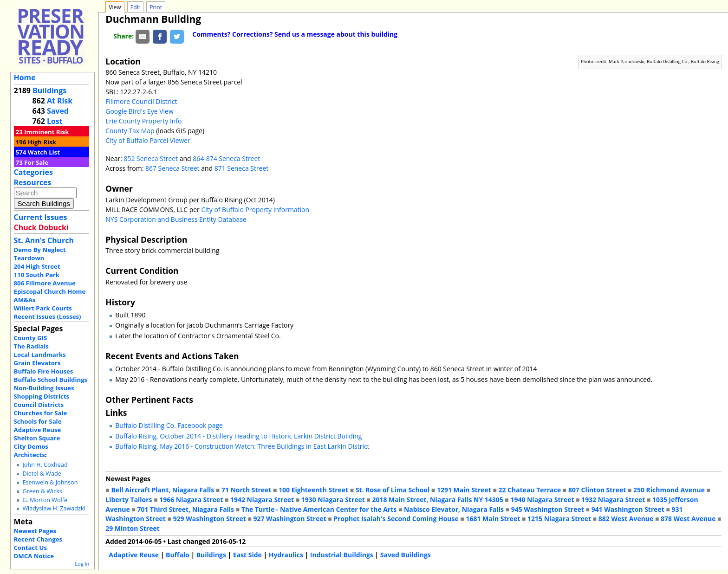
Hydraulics (286, 555)
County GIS (31, 338)
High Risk (42, 142)
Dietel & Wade (42, 474)
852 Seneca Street (151, 158)
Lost (55, 121)
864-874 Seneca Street (226, 158)
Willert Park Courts (43, 308)
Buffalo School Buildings (51, 380)
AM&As (25, 300)
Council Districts (39, 405)
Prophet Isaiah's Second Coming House (396, 519)
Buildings (49, 90)
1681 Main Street (493, 519)
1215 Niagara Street (559, 519)
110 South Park (37, 275)
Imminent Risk (46, 132)
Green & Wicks (42, 491)
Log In (82, 564)
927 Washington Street (290, 519)
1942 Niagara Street (262, 500)
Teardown (29, 258)
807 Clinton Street (597, 490)
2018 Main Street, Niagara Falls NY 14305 (438, 500)
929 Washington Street (210, 519)
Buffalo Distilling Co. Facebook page (169, 425)
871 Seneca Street (242, 168)
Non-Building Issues (44, 388)
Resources (33, 182)
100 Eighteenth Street (313, 490)
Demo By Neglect (40, 250)
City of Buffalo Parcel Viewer (148, 140)
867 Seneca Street (172, 168)
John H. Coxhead (45, 465)
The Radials (31, 346)
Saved (58, 111)
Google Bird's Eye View (139, 111)
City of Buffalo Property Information (255, 210)
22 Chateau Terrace (530, 490)
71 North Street (247, 490)
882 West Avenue (626, 519)
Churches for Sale (41, 413)
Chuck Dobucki (41, 227)
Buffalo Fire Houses (44, 371)
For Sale (36, 162)
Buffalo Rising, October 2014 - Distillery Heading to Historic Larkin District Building (238, 436)
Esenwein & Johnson (50, 482)
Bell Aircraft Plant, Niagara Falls (162, 490)
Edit (135, 7)
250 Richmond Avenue (669, 490)
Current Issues (41, 217)
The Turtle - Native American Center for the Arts (319, 509)
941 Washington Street (628, 509)
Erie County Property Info (143, 121)
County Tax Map (130, 131)
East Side (247, 555)
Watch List (44, 152)
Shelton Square (37, 438)
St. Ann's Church (44, 240)
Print (156, 7)
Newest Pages (35, 531)
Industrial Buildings (342, 555)
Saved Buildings (406, 555)
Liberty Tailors (129, 500)
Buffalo (178, 555)
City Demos (31, 446)
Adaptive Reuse (38, 430)
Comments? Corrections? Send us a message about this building (295, 34)
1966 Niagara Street (191, 500)
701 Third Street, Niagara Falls (185, 509)
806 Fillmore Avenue (45, 283)
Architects (29, 455)
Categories (33, 172)
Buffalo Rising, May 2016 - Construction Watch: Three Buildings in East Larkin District (242, 446)
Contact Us (30, 548)
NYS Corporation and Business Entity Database (176, 219)
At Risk (60, 101)
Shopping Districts (42, 396)
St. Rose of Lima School (393, 490)
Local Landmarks (40, 355)
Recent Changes (38, 539)
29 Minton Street (132, 528)
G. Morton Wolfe (45, 500)
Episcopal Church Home (50, 291)
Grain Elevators (37, 363)
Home (25, 77)
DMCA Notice (34, 556)
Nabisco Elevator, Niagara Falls (454, 509)
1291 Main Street (464, 490)
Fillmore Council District (141, 101)
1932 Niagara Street (613, 500)
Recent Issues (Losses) (48, 316)
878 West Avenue (688, 519)
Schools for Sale (38, 421)
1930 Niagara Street (333, 500)
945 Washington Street (548, 509)
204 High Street (37, 266)
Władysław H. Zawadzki (54, 508)
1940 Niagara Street (542, 500)
